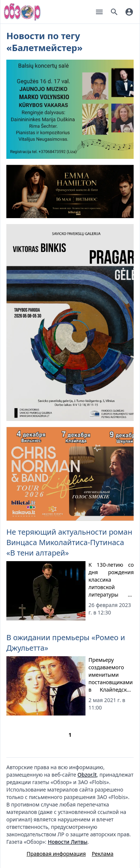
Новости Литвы (68, 842)
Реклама (103, 854)
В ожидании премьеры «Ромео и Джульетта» (66, 643)
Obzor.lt (87, 775)
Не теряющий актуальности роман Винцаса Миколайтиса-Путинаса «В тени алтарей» (69, 542)
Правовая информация (56, 854)
